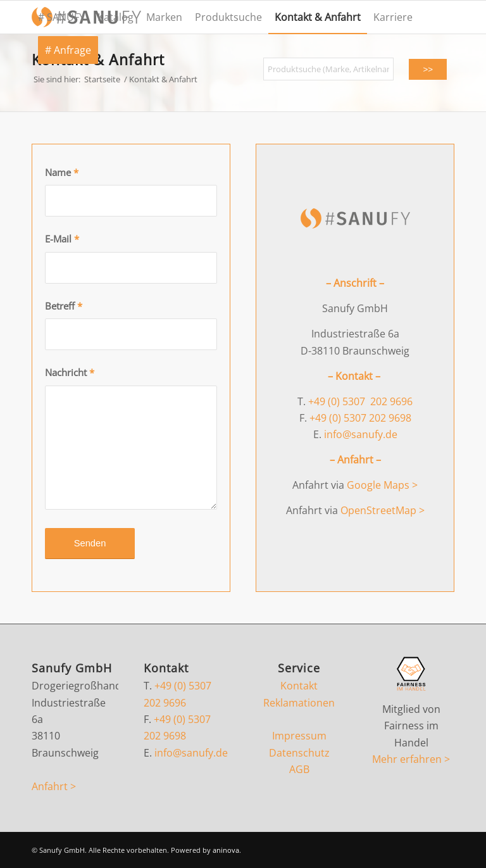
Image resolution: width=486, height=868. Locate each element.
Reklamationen (299, 703)
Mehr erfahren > (411, 759)
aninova (226, 850)
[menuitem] (61, 17)
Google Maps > (382, 485)
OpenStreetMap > (383, 510)
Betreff (64, 306)
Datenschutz (299, 753)
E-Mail (62, 239)
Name (62, 172)
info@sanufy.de (361, 434)
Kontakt (299, 686)
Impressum (299, 736)
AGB (299, 769)
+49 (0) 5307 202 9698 (360, 418)
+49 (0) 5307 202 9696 (360, 401)
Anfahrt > (54, 786)
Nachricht (70, 372)
